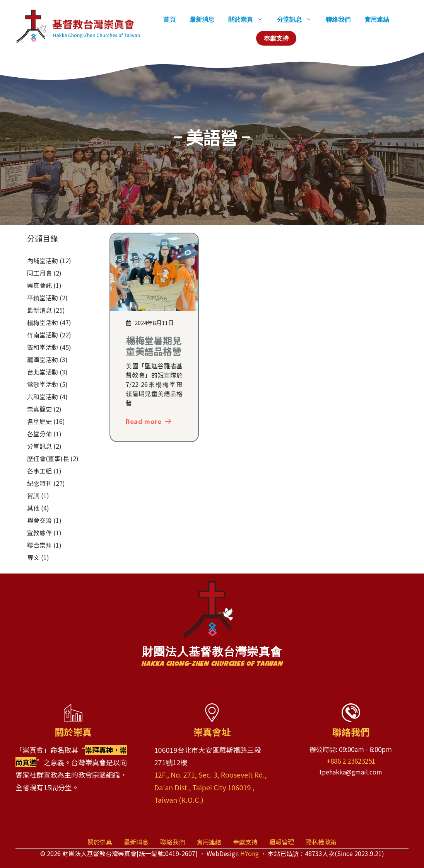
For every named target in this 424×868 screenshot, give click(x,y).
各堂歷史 (39, 421)
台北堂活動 (43, 372)
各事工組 (39, 471)
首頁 (169, 19)
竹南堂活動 (43, 335)
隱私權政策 (321, 842)
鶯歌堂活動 (43, 384)
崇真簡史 (39, 409)
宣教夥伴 (39, 533)
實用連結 (377, 19)
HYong (250, 853)
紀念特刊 (39, 483)
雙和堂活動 (43, 347)
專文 (33, 557)
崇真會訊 (39, 285)
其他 (33, 508)
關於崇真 (249, 19)
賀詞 (33, 495)
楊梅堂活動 (43, 322)
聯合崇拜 (39, 545)
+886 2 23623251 (351, 761)
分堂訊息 (298, 19)
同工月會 (39, 273)
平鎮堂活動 (43, 298)
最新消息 (202, 19)
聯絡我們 (338, 19)
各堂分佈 (39, 434)
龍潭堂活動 (43, 359)
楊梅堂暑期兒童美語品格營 (154, 346)
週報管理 (282, 842)
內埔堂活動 (43, 260)
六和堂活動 (43, 397)
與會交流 (39, 520)
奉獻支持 (276, 38)
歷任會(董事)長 (48, 458)
